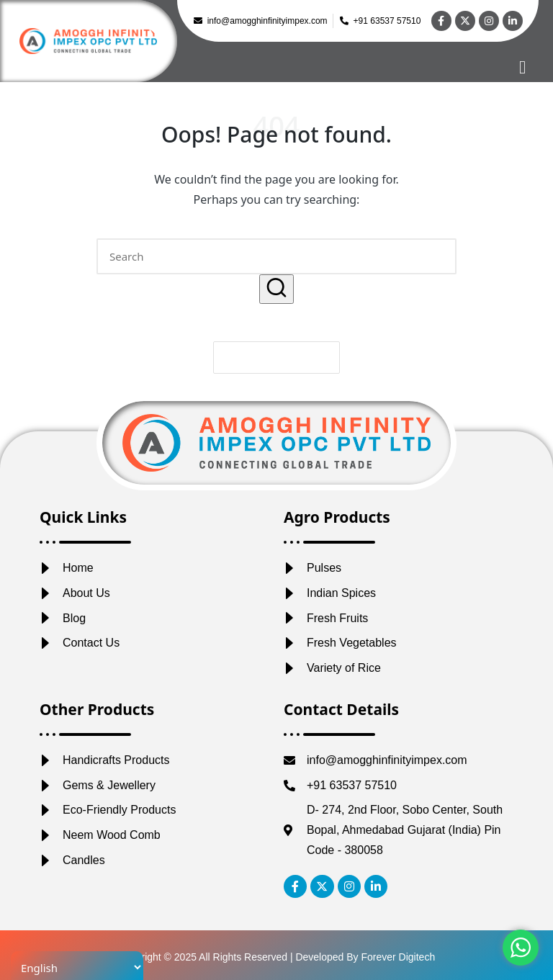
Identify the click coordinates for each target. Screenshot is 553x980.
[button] (276, 289)
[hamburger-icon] (522, 67)
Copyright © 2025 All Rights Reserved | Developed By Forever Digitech (276, 957)
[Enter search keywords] (276, 256)
